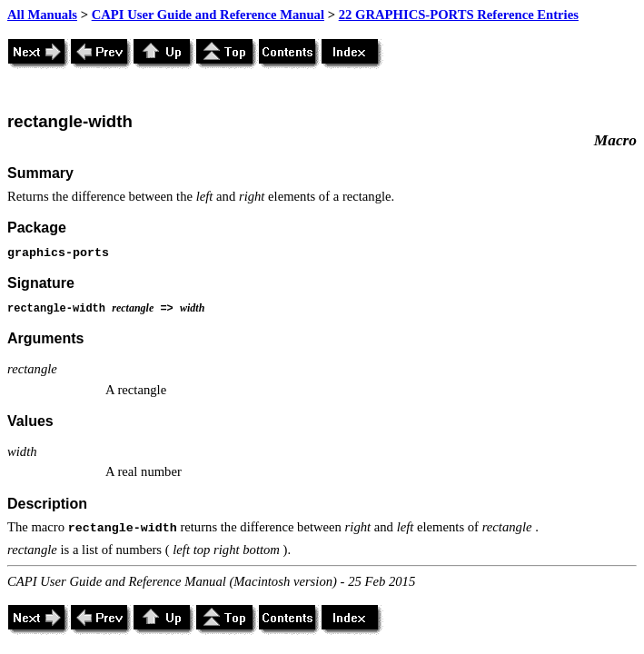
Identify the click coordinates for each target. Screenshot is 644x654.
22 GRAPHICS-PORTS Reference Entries (459, 15)
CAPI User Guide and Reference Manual (208, 15)
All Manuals (42, 15)
